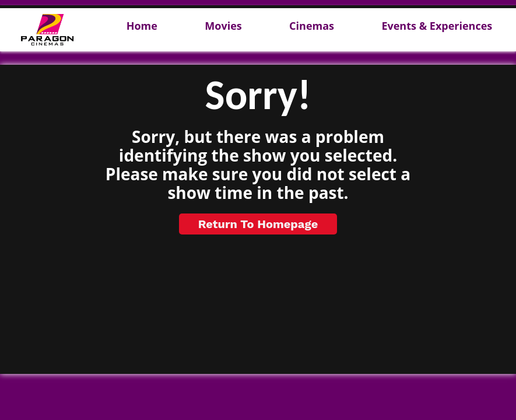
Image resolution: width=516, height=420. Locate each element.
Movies (223, 26)
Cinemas (312, 26)
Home (142, 26)
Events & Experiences (437, 26)
